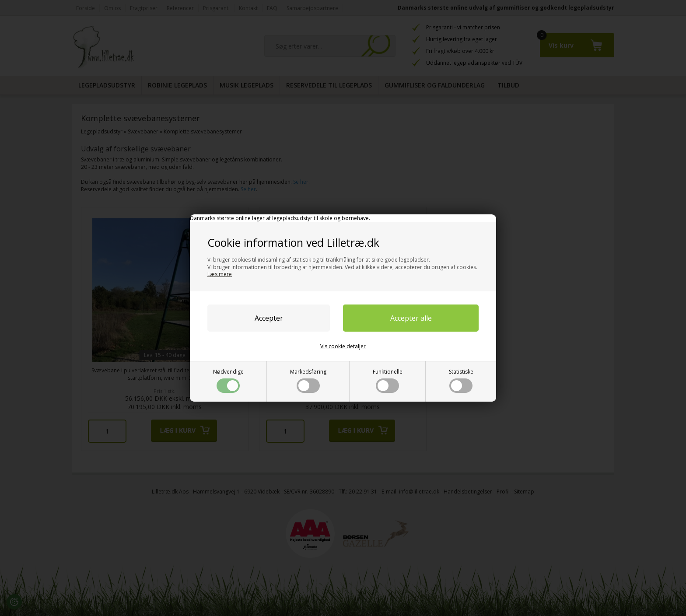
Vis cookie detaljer (343, 346)
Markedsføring (308, 380)
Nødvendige (228, 380)
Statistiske (461, 380)
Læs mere (220, 274)
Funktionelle (388, 380)
